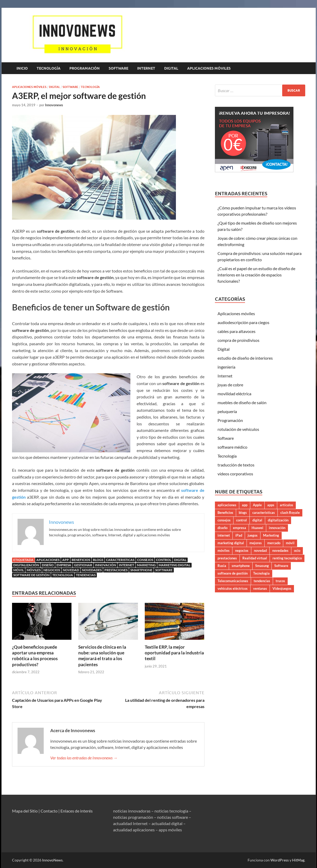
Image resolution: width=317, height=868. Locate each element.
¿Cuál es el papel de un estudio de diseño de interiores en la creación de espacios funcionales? (256, 275)
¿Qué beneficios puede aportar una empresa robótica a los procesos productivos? (35, 656)
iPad (239, 535)
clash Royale (290, 513)
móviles (34, 570)
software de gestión (31, 575)
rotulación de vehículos (238, 429)
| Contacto (48, 811)
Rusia (222, 566)
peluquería (227, 411)
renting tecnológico (287, 558)
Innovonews (54, 105)
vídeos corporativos (235, 474)
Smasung (262, 566)
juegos (253, 535)
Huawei (257, 528)
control (164, 560)
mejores (256, 543)
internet (126, 565)
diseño (48, 565)
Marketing (146, 565)
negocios (52, 570)
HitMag (298, 860)
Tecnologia (63, 575)
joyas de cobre (230, 385)
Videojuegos (282, 588)
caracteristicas (120, 560)
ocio (297, 550)
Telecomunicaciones (233, 581)
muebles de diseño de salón (242, 402)
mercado (274, 543)
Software (118, 68)
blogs (98, 560)
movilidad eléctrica (234, 394)
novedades (92, 570)
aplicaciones (48, 560)
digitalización (26, 565)
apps (271, 505)
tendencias (86, 575)
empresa (64, 565)
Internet (146, 68)
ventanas (260, 588)
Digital (171, 68)
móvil (19, 570)
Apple (257, 505)
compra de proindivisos (238, 340)
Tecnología (49, 68)
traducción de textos (236, 465)
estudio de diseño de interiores (245, 358)
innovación (105, 565)
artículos (287, 505)
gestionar (83, 565)
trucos (280, 581)
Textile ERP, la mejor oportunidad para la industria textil (174, 653)
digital (180, 560)
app (66, 560)
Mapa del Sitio (25, 811)
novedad (71, 570)
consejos (145, 560)
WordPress (280, 860)
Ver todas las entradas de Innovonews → (84, 758)
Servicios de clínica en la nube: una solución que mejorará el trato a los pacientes (102, 656)
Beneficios (81, 560)
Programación (85, 68)
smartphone (141, 570)
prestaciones (116, 570)
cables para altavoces (237, 331)
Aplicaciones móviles (209, 68)
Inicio (22, 68)
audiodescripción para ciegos (243, 322)
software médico (232, 447)
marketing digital (174, 565)
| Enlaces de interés (76, 811)
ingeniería (226, 367)
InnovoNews (52, 860)
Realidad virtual (255, 558)
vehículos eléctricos (233, 588)
